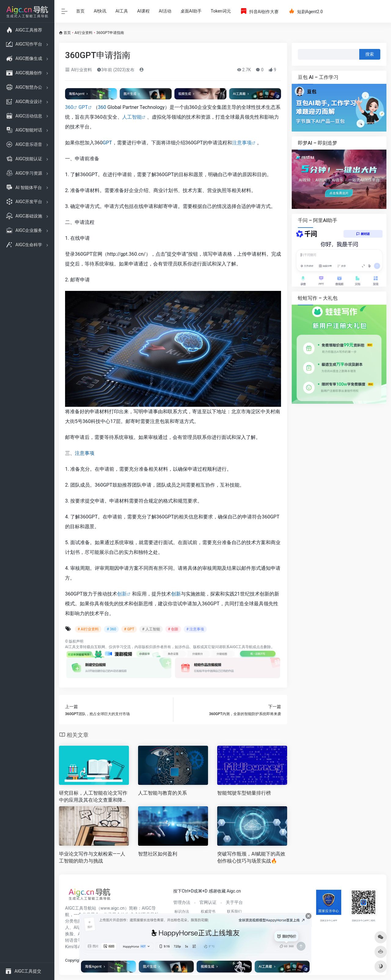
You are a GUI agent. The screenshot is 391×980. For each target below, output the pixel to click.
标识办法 (182, 911)
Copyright (74, 960)
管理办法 (182, 902)
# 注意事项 (195, 629)
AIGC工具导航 (241, 647)
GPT (83, 107)
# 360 (111, 629)
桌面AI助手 (191, 11)
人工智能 (132, 117)
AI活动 (165, 11)
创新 (122, 594)
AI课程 (143, 11)
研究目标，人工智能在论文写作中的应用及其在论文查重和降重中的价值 (93, 797)
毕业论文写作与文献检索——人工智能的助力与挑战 (92, 857)
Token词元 (221, 11)
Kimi (69, 947)
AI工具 (122, 11)
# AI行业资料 (88, 629)
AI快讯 (100, 11)
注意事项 (242, 143)
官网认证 (208, 902)
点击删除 (264, 647)
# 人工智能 (151, 629)
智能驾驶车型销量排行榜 (244, 793)
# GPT (129, 629)
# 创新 (173, 629)
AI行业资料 (84, 33)
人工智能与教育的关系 (163, 793)
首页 (80, 11)
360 (69, 107)
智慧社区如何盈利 (158, 854)
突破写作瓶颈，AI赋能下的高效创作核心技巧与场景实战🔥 (251, 857)
